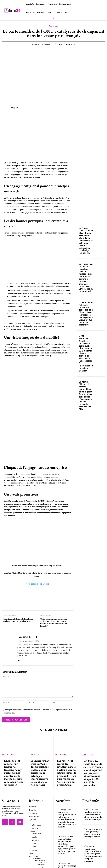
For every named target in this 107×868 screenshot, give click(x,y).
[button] (53, 18)
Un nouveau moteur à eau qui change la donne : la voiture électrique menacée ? (93, 816)
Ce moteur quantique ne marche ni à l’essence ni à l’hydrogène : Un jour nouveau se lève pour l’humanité (93, 832)
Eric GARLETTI (47, 44)
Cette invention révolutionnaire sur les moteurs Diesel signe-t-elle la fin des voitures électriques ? (93, 799)
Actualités (7, 754)
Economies (53, 26)
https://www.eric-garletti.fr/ (28, 641)
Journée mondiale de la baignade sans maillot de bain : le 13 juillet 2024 (18, 620)
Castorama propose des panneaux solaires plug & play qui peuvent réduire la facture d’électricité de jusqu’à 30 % (54, 622)
